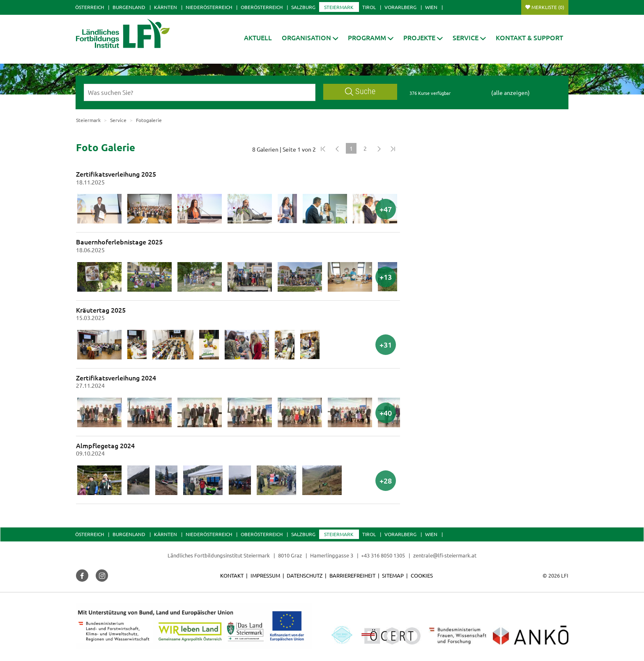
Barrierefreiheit (352, 575)
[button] (310, 38)
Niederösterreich (209, 7)
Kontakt (232, 575)
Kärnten (166, 7)
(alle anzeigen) (511, 92)
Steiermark (339, 7)
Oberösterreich (262, 7)
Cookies (422, 575)
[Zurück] (337, 148)
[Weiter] (379, 148)
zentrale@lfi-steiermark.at (445, 555)
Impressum (265, 575)
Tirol (369, 7)
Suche (360, 91)
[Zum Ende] (393, 148)
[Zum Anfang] (323, 148)
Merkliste (548, 7)
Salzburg (303, 7)
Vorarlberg (400, 7)
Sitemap (393, 575)
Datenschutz (305, 575)
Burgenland (129, 7)
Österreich (90, 7)
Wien (431, 7)
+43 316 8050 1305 (383, 555)
